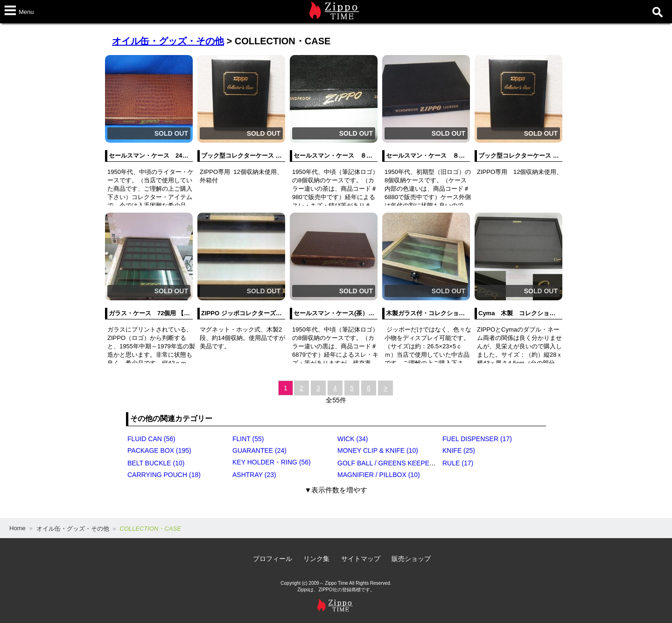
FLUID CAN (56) (151, 439)
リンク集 (316, 559)
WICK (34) (353, 439)
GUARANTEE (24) (259, 450)
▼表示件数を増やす (336, 490)
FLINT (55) (248, 439)
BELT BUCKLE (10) (156, 463)
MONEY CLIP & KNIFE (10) (378, 450)
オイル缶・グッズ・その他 (168, 41)
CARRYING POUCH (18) (164, 475)
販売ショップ (411, 559)
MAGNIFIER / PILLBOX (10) (379, 475)
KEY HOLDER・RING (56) (272, 462)
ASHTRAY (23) (254, 475)
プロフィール (273, 559)
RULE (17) (458, 463)
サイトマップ (361, 559)
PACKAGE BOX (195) (159, 450)
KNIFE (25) (459, 450)
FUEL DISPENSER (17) (477, 439)
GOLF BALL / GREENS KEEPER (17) (392, 463)
